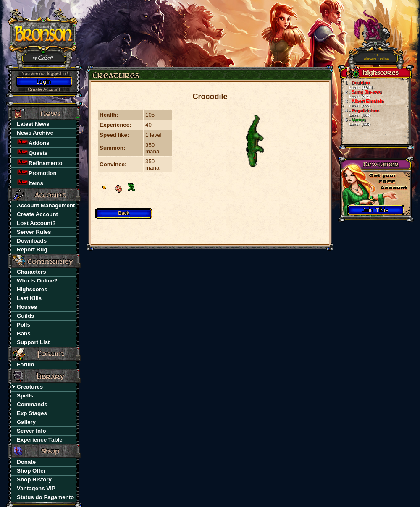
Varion (355, 122)
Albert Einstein (362, 103)
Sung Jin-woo (361, 94)
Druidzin (356, 85)
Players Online (377, 57)
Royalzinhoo (360, 112)
